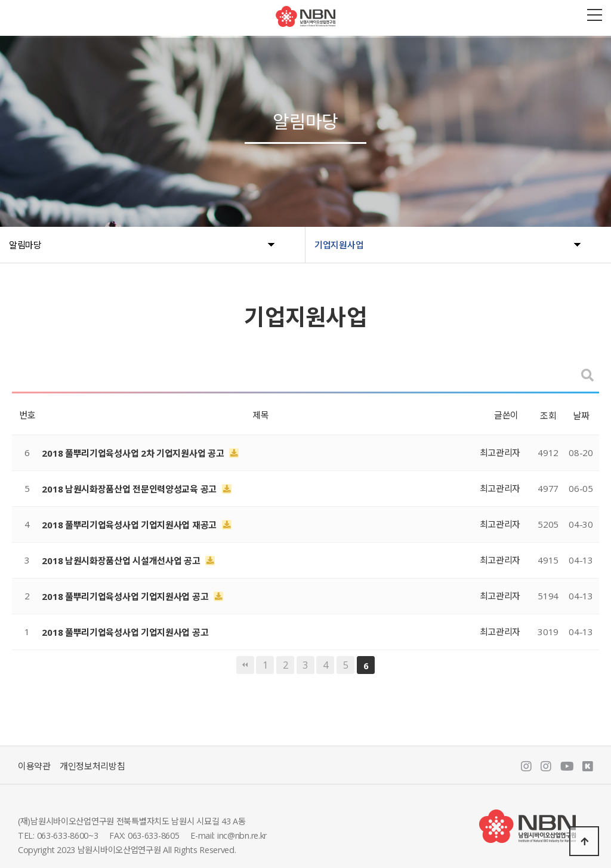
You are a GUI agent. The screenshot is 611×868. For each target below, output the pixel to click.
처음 (245, 665)
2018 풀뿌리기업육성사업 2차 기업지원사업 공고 (134, 453)
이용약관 (34, 766)
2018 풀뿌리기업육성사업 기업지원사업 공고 (126, 596)
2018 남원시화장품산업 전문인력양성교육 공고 (130, 489)
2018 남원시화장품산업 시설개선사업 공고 (122, 561)
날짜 (581, 415)
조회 (548, 415)
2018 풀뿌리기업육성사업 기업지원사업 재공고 (130, 525)
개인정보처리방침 (92, 766)
